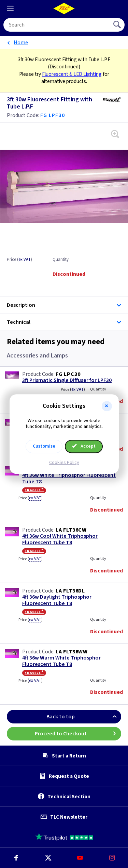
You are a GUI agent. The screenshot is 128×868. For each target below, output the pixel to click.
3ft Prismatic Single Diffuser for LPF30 (67, 380)
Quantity (61, 260)
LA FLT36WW (72, 652)
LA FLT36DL (70, 591)
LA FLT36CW (71, 530)
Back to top (84, 717)
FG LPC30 (68, 374)
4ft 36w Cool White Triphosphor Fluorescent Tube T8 (60, 539)
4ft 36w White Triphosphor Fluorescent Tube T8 (69, 479)
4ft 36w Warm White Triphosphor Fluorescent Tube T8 (61, 661)
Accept (84, 446)
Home (21, 43)
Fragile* (34, 490)
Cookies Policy (64, 463)
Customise (44, 446)
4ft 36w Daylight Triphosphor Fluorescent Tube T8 (57, 600)
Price (19, 260)
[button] (107, 406)
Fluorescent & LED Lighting (72, 74)
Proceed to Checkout (78, 734)
